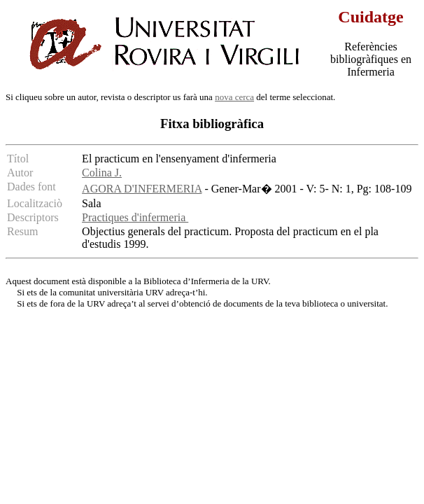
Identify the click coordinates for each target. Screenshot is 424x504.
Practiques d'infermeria (135, 217)
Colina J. (102, 173)
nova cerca (234, 97)
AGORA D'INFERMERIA (142, 189)
